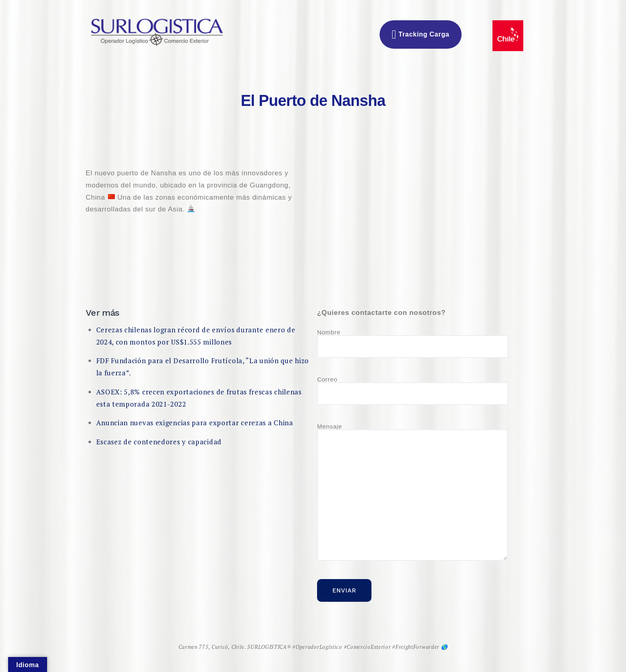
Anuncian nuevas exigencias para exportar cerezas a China (195, 423)
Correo (413, 391)
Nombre (413, 344)
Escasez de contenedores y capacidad (159, 442)
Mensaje (412, 492)
